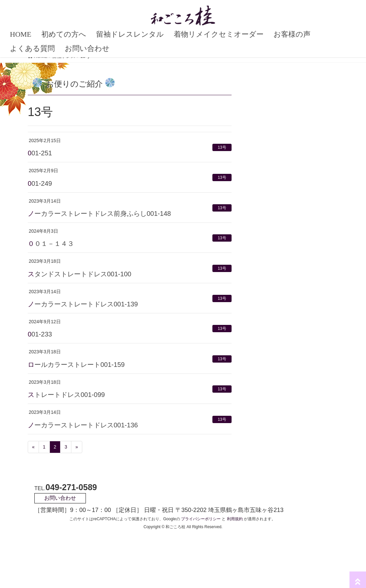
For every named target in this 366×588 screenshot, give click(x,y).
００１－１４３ (51, 244)
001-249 (40, 183)
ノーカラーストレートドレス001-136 (83, 425)
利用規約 (235, 519)
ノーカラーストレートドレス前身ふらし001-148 (99, 214)
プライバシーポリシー (201, 519)
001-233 (40, 334)
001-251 (40, 153)
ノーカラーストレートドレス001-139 (83, 304)
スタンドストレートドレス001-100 (79, 274)
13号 (222, 147)
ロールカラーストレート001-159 (76, 365)
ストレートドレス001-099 (66, 395)
